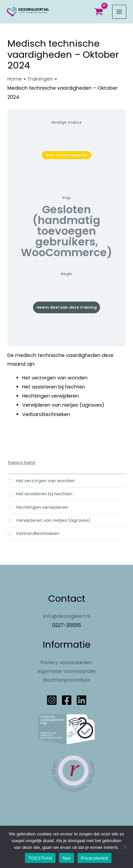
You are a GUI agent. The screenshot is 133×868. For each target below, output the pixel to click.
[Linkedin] (81, 700)
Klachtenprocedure (66, 680)
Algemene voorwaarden (67, 671)
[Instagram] (52, 700)
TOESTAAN (40, 858)
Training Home (21, 463)
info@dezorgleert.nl (67, 616)
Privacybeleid (94, 858)
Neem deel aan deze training (67, 307)
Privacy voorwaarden (66, 663)
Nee (66, 858)
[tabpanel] (66, 390)
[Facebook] (67, 700)
